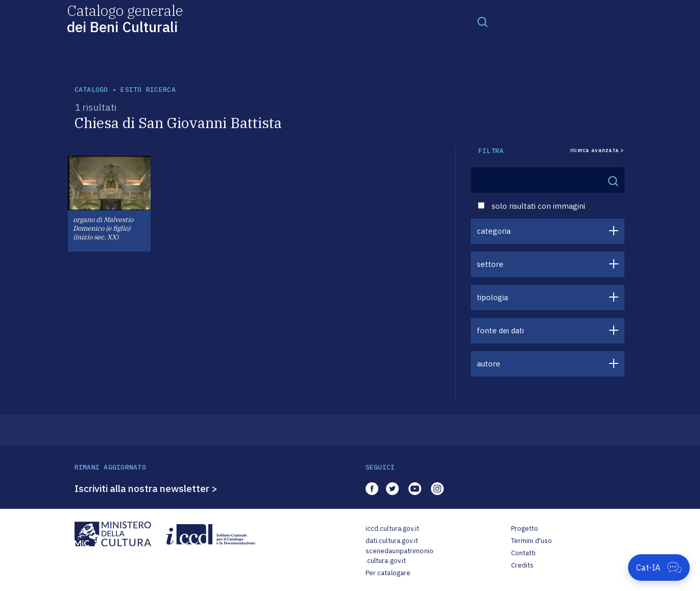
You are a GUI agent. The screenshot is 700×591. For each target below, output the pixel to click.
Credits (523, 565)
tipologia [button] (492, 297)
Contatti (524, 553)
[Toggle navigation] (482, 21)
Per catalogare (388, 573)
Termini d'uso (532, 541)
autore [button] (489, 364)
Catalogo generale (125, 18)
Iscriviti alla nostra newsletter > (146, 488)
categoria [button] (494, 231)
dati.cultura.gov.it (392, 541)
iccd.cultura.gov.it (392, 528)
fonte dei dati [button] (500, 330)
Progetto (525, 528)
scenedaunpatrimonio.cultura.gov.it (400, 556)
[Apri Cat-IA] (659, 568)
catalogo (91, 90)
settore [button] (490, 264)
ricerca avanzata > (597, 150)
